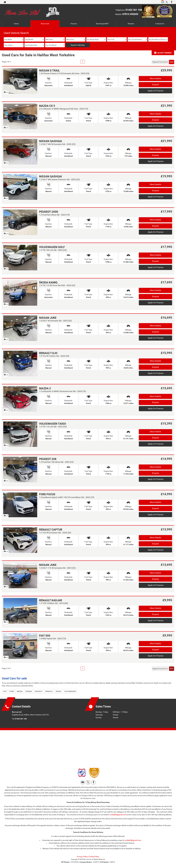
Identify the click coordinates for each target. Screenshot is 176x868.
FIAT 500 (45, 636)
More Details (155, 78)
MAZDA (20, 691)
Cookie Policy (94, 857)
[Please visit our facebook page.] (172, 2)
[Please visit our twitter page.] (167, 2)
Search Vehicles (78, 45)
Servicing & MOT (102, 24)
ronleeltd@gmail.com (118, 815)
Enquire (155, 84)
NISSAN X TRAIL (49, 71)
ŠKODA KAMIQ (48, 282)
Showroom (45, 24)
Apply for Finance (156, 91)
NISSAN (29, 691)
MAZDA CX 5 (47, 106)
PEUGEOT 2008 (49, 212)
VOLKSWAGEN (70, 691)
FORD (12, 691)
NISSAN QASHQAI (51, 141)
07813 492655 (130, 14)
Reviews (131, 24)
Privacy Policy (82, 857)
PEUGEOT (39, 691)
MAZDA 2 (45, 388)
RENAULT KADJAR (51, 600)
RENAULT (49, 691)
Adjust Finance (164, 53)
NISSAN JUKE (48, 318)
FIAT (5, 691)
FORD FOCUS (47, 494)
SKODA (58, 691)
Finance (74, 24)
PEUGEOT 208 (48, 459)
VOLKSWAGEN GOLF (52, 247)
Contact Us (160, 24)
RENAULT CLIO (48, 353)
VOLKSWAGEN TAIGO (53, 424)
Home (16, 24)
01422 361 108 (134, 10)
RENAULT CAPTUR (51, 530)
